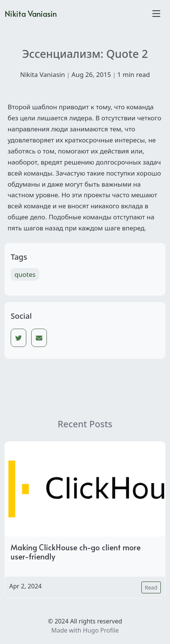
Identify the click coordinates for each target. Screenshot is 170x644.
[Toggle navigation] (156, 14)
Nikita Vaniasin (31, 14)
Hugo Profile (101, 630)
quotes (25, 274)
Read (151, 587)
